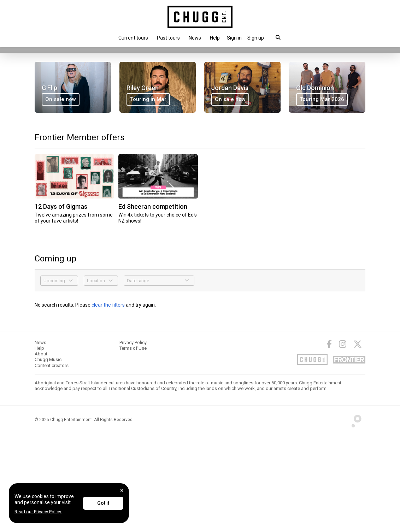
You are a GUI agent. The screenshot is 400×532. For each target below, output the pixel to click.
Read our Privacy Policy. (38, 512)
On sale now (54, 124)
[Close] (122, 490)
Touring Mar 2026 (322, 197)
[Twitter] (358, 442)
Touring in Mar (148, 197)
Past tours (168, 38)
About (41, 452)
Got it (103, 503)
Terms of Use (133, 446)
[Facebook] (329, 442)
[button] (234, 38)
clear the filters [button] (108, 403)
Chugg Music (48, 458)
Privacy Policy (133, 440)
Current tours (133, 38)
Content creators (52, 463)
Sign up (256, 38)
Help (215, 38)
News (195, 38)
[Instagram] (343, 442)
